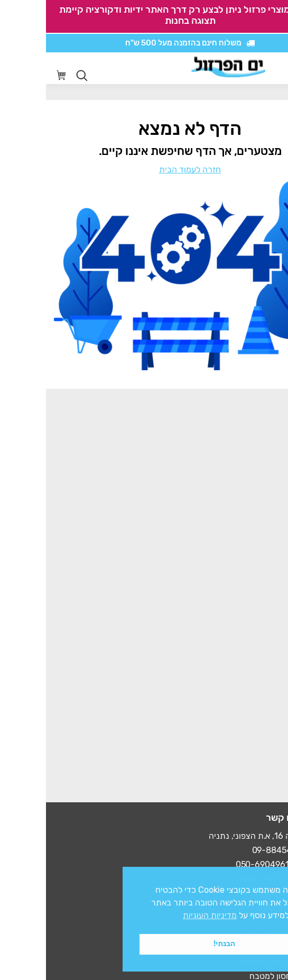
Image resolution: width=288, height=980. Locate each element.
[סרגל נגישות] (249, 68)
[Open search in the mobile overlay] (36, 76)
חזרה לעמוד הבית (144, 170)
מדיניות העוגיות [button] (164, 915)
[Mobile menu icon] (272, 68)
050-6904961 (216, 864)
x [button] (271, 874)
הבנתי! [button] (178, 944)
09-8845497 (230, 850)
